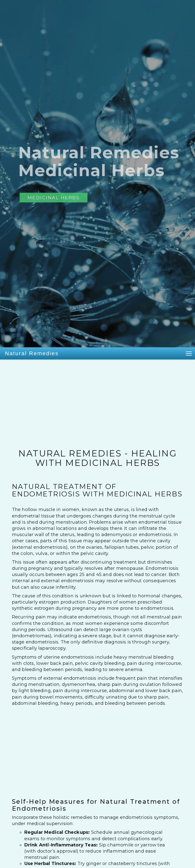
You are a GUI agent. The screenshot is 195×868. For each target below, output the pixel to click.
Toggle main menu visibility (189, 353)
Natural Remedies (32, 353)
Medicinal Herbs (54, 198)
